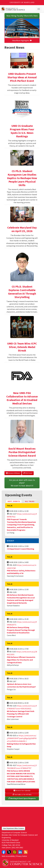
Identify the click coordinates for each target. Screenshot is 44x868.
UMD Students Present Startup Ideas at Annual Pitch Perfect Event (22, 77)
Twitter (9, 852)
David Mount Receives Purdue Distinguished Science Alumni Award (22, 452)
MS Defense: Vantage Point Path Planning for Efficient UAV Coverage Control (21, 714)
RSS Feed (28, 473)
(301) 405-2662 (17, 848)
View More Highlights (22, 40)
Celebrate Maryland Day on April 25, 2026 (22, 229)
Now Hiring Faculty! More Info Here (22, 16)
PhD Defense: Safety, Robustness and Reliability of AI (21, 572)
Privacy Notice (22, 856)
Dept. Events (15, 501)
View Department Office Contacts (13, 828)
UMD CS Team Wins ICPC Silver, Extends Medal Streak (22, 347)
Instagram (15, 852)
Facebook (4, 852)
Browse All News (13, 473)
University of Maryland (22, 3)
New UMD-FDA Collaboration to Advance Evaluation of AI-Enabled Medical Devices (22, 398)
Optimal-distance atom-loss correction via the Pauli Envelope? (21, 685)
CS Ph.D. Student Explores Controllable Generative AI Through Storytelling (22, 292)
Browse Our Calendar (22, 791)
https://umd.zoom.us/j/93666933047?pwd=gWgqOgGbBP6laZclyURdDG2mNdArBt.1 (22, 738)
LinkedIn (20, 852)
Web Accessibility (8, 856)
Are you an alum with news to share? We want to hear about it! (22, 483)
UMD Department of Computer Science (18, 9)
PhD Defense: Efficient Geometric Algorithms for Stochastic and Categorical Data (21, 660)
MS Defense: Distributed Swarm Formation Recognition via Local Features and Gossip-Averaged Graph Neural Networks (21, 599)
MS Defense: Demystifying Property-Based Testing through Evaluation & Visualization (21, 630)
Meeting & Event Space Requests (22, 798)
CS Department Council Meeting (21, 549)
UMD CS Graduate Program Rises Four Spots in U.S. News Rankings (22, 131)
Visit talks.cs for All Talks (22, 795)
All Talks (30, 501)
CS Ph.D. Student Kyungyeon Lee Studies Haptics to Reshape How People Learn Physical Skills (22, 178)
